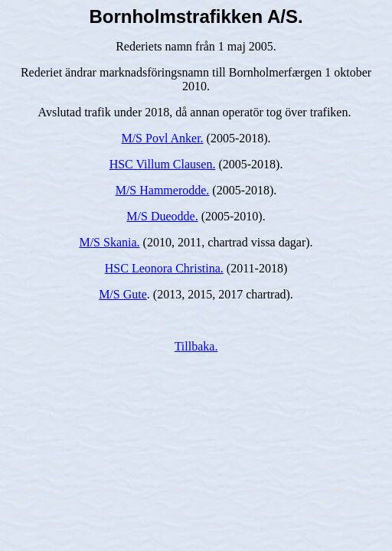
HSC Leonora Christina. (164, 268)
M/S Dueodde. (162, 216)
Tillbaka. (196, 346)
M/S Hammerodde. (163, 190)
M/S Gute (123, 294)
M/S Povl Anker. (162, 138)
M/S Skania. (109, 242)
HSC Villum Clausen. (163, 164)
